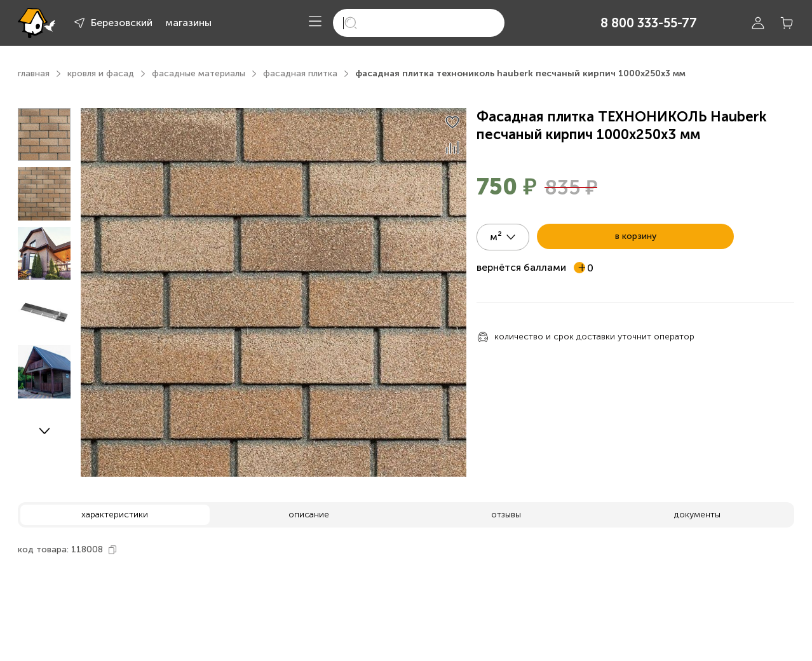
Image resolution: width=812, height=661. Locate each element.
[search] (419, 23)
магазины (188, 23)
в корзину (636, 236)
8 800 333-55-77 (649, 23)
